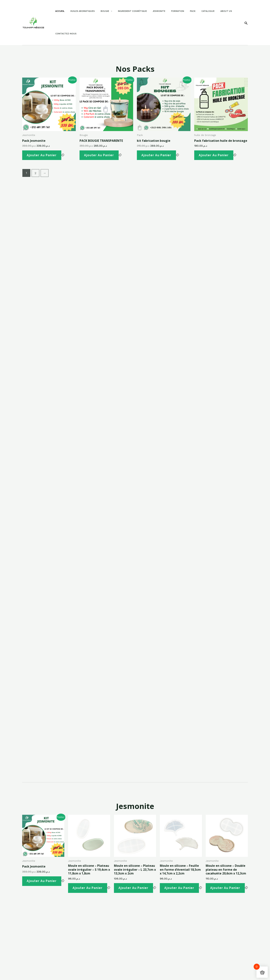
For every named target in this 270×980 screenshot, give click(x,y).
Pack (182, 11)
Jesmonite (151, 11)
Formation (168, 11)
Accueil (59, 11)
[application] (106, 11)
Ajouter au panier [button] (42, 156)
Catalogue (195, 11)
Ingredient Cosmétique (127, 11)
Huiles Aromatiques (80, 11)
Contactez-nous (65, 34)
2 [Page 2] (36, 174)
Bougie (102, 11)
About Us (212, 11)
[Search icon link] (246, 24)
